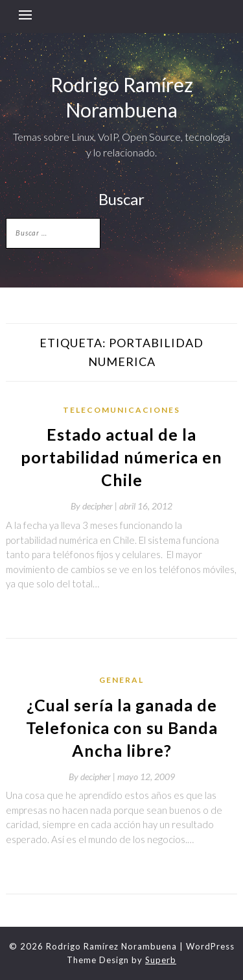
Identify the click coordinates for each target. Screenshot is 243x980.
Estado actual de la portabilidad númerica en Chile (121, 457)
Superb (161, 960)
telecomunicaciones (121, 410)
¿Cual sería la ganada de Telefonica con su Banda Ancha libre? (122, 728)
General (121, 680)
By (95, 506)
